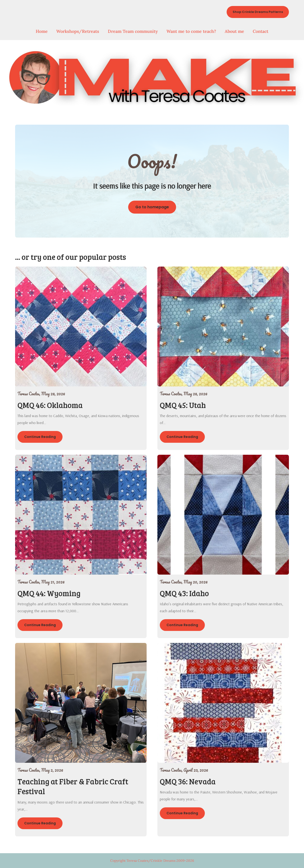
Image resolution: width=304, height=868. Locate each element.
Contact (261, 31)
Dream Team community (133, 31)
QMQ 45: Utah (183, 405)
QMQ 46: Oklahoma (50, 405)
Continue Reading (40, 437)
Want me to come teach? (191, 31)
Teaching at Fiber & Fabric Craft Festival (73, 786)
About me (234, 31)
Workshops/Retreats (78, 31)
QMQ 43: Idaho (184, 593)
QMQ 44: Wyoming (49, 593)
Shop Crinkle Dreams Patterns (258, 12)
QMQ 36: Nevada (188, 781)
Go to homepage (152, 207)
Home (42, 31)
